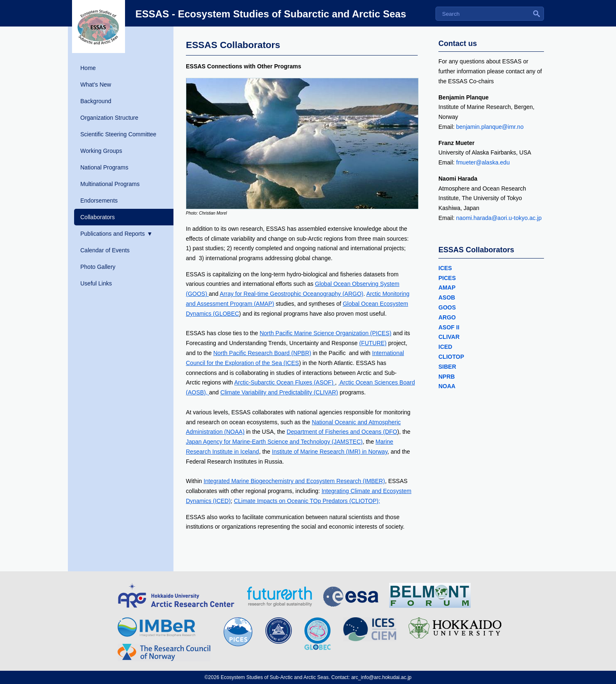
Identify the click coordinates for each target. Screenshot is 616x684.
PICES (447, 278)
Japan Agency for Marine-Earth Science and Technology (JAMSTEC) (274, 442)
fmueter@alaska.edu (484, 162)
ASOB (447, 297)
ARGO (448, 317)
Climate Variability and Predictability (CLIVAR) (279, 392)
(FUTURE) (373, 343)
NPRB (447, 377)
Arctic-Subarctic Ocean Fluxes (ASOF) (285, 382)
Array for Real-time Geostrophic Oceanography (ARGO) (292, 294)
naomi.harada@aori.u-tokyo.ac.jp (499, 218)
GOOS (448, 307)
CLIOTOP (451, 357)
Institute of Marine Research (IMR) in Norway (330, 452)
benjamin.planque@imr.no (491, 127)
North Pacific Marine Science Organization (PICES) (325, 333)
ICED (445, 347)
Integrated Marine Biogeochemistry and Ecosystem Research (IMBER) (294, 481)
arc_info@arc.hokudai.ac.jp (381, 677)
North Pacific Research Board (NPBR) (262, 353)
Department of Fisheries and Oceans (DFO (342, 432)
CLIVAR (449, 337)
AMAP (447, 288)
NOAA (447, 386)
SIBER (447, 367)
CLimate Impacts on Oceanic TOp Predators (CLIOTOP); (307, 501)
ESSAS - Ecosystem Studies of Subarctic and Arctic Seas (271, 14)
